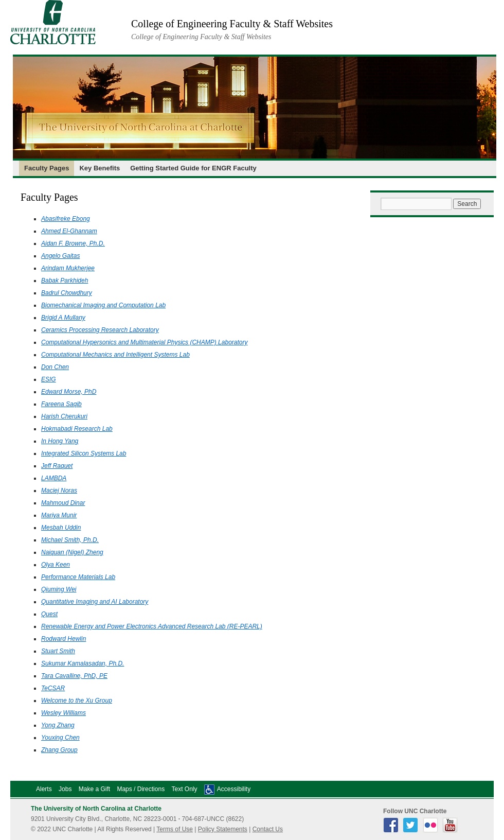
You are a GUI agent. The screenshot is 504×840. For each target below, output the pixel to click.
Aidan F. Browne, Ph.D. (73, 243)
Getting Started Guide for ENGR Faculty (193, 168)
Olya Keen (56, 565)
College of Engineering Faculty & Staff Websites (232, 24)
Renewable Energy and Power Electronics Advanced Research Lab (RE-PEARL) (152, 626)
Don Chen (55, 367)
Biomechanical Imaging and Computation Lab (103, 305)
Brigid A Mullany (63, 318)
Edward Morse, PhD (69, 392)
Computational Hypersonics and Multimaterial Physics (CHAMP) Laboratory (144, 342)
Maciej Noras (59, 491)
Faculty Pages (47, 168)
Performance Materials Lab (78, 577)
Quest (49, 614)
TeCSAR (53, 688)
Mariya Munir (59, 515)
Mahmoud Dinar (63, 503)
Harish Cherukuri (64, 416)
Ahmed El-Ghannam (69, 231)
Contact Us (268, 829)
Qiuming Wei (59, 589)
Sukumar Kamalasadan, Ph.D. (83, 663)
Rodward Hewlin (64, 639)
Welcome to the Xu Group (77, 701)
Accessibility (234, 789)
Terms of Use (175, 829)
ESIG (49, 379)
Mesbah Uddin (61, 528)
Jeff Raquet (57, 466)
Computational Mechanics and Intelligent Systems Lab (115, 355)
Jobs (65, 789)
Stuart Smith (58, 651)
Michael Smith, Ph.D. (70, 540)
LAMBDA (54, 478)
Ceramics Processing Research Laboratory (100, 330)
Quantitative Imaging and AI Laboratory (95, 602)
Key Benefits (100, 168)
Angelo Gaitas (60, 256)
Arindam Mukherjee (68, 268)
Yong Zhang (58, 725)
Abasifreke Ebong (66, 219)
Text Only (184, 789)
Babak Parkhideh (65, 281)
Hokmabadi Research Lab (77, 429)
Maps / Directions (141, 789)
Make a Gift (94, 789)
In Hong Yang (60, 441)
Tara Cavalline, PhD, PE (74, 676)
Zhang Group (59, 750)
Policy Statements (223, 829)
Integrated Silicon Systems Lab (84, 453)
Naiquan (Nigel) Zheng (72, 552)
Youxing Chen (60, 738)
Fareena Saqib (61, 404)
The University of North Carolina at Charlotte (96, 809)
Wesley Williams (64, 713)
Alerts (44, 789)
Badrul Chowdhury (67, 293)
